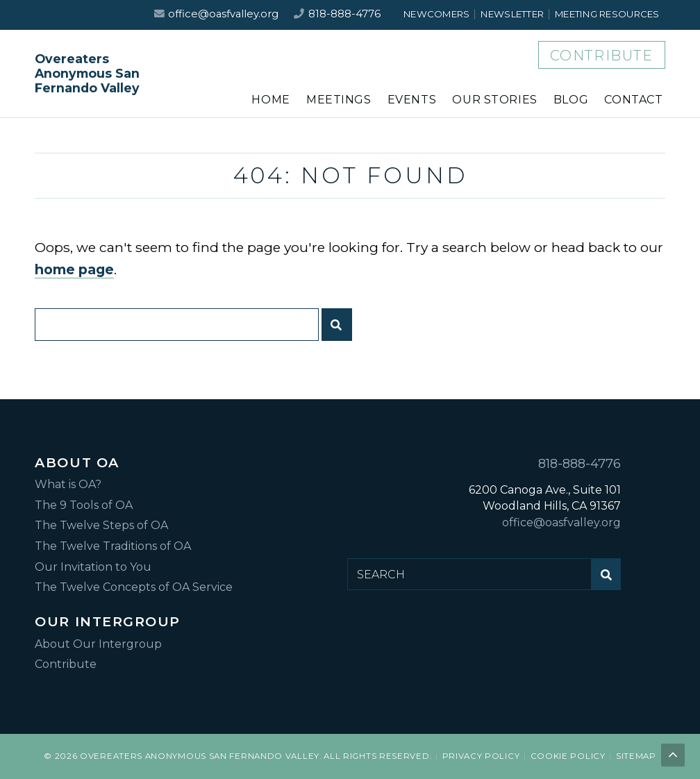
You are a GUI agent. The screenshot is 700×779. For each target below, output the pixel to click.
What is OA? (68, 484)
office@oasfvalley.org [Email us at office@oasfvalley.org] (223, 14)
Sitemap (636, 756)
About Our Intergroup (98, 644)
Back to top (674, 756)
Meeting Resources (607, 14)
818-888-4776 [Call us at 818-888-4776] (344, 14)
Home (270, 100)
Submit (340, 330)
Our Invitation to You (93, 567)
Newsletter (512, 14)
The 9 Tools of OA (84, 505)
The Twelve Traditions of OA (113, 546)
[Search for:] (176, 324)
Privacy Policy (481, 756)
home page (74, 269)
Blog (571, 100)
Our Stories (494, 100)
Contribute (602, 56)
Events (412, 100)
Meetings (339, 100)
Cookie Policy (568, 756)
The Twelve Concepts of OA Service (134, 587)
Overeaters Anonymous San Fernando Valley (87, 73)
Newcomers (436, 14)
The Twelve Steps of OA (101, 525)
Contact (633, 100)
